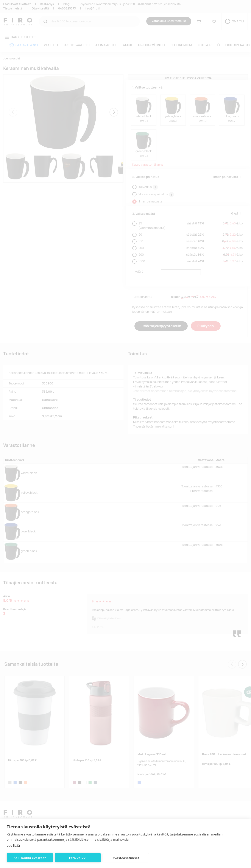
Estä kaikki (78, 858)
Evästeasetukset (126, 858)
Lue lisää (13, 845)
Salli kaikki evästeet (30, 858)
